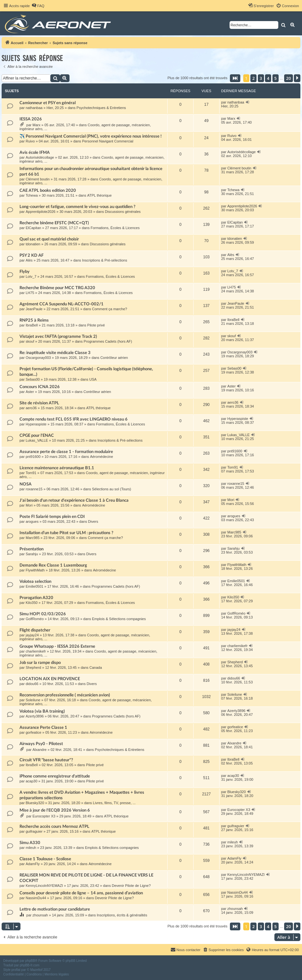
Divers (93, 521)
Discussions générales (123, 212)
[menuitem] (38, 6)
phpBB (30, 961)
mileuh (31, 848)
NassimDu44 (36, 898)
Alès (29, 260)
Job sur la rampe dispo (40, 663)
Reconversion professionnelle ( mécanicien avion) (65, 695)
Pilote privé (96, 325)
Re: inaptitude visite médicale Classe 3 (55, 353)
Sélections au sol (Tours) (111, 489)
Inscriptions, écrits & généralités (122, 915)
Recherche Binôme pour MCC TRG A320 (57, 288)
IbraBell (32, 325)
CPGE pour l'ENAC (37, 435)
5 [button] (276, 78)
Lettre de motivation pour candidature (55, 909)
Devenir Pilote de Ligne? (131, 886)
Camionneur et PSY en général (48, 103)
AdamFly (33, 864)
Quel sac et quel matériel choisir (49, 239)
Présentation (31, 549)
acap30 (31, 781)
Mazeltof (36, 970)
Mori (29, 505)
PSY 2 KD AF (31, 255)
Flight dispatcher (35, 630)
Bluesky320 (35, 803)
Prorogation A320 (36, 598)
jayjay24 (32, 635)
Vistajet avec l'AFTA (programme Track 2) (58, 337)
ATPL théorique (100, 195)
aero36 (31, 408)
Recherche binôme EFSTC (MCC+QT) (54, 223)
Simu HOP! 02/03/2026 (43, 614)
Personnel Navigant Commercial (108, 141)
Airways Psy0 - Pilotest (41, 744)
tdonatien (33, 244)
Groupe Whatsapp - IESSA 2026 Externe (57, 646)
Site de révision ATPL (39, 403)
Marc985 (33, 538)
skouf (30, 341)
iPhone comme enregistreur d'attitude (55, 776)
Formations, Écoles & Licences (115, 228)
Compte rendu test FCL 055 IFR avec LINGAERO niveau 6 (74, 419)
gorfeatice (33, 732)
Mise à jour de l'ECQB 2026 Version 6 (55, 810)
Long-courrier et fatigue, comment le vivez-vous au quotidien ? (77, 207)
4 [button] (268, 78)
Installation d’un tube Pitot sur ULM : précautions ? (66, 533)
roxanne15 (34, 489)
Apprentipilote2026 (41, 212)
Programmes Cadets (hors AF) (108, 341)
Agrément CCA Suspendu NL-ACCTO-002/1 (62, 304)
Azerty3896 (35, 716)
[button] (235, 78)
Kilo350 (32, 603)
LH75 (30, 293)
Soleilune (33, 700)
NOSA (25, 484)
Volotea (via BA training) (42, 711)
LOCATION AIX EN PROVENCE (50, 679)
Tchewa (32, 195)
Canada (96, 668)
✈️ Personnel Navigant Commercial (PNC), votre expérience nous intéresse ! (91, 136)
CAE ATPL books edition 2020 (48, 190)
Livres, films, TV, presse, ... (114, 803)
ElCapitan (33, 228)
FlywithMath (35, 570)
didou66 (32, 684)
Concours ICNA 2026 (40, 387)
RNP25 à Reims (34, 320)
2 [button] (253, 78)
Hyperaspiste (36, 424)
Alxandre (39, 750)
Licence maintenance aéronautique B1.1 (57, 468)
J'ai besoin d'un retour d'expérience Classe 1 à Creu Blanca (74, 500)
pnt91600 (33, 457)
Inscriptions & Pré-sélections (105, 260)
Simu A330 (30, 843)
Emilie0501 (34, 586)
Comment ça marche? (109, 309)
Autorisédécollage (40, 157)
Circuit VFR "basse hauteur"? (46, 760)
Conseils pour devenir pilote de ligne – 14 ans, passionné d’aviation (81, 893)
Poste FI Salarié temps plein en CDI (52, 517)
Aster (30, 392)
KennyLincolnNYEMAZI (44, 886)
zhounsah (40, 915)
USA (93, 379)
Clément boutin (38, 179)
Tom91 (31, 473)
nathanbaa (34, 108)
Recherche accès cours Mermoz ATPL (54, 827)
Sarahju (32, 554)
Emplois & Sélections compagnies (119, 619)
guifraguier (34, 831)
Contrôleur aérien (114, 358)
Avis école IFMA (35, 153)
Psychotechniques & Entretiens (101, 108)
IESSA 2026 (31, 119)
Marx (36, 125)
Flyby (25, 272)
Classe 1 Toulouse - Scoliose (45, 859)
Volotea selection (35, 582)
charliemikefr (36, 651)
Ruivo (30, 141)
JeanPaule (34, 309)
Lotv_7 (31, 276)
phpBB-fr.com (30, 965)
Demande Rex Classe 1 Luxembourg (53, 565)
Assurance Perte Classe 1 (43, 728)
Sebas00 (33, 379)
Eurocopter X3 (44, 816)
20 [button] (289, 78)
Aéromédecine (101, 457)
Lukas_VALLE (37, 440)
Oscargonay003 (38, 358)
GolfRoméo (35, 619)
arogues (32, 521)
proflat (16, 970)
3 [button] (261, 78)
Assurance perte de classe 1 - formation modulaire (66, 452)
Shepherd (33, 668)
